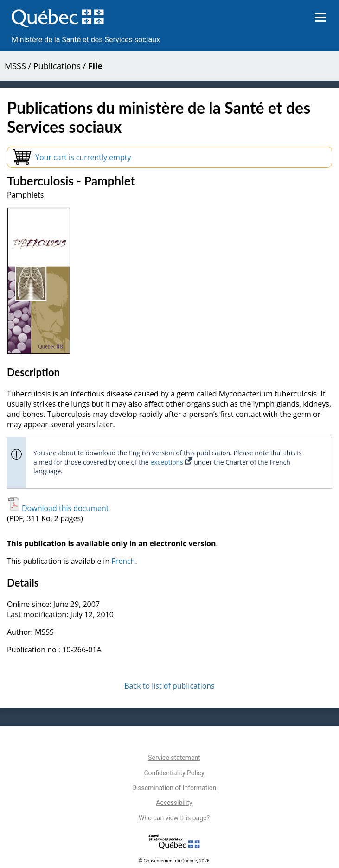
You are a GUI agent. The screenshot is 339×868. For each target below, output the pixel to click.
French (123, 561)
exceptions (171, 462)
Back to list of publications (169, 686)
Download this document (58, 508)
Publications (57, 66)
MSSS (15, 66)
